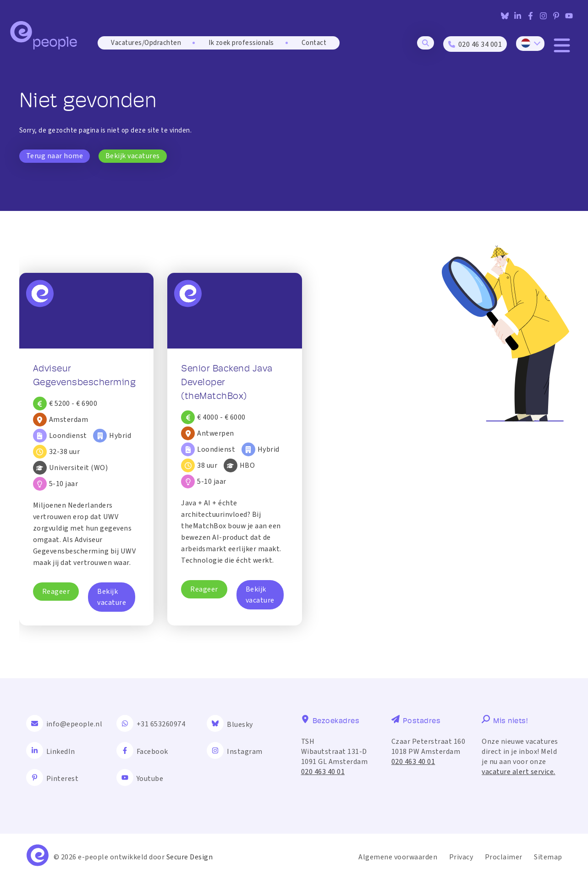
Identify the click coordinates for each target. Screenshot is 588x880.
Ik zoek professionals (241, 43)
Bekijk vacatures (133, 156)
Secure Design (190, 857)
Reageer (56, 592)
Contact (314, 43)
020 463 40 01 (323, 772)
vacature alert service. (519, 772)
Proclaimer (504, 857)
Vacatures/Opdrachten (146, 43)
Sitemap (548, 857)
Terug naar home (55, 156)
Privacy (461, 857)
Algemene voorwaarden (398, 857)
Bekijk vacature (112, 597)
